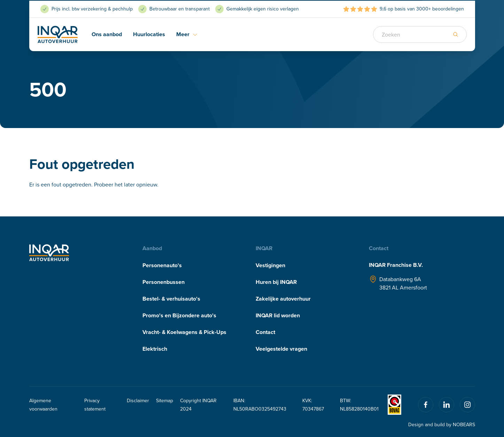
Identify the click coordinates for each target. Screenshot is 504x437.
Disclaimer (138, 400)
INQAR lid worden (278, 315)
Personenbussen (164, 282)
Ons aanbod (107, 34)
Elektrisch (155, 349)
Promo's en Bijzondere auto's (179, 315)
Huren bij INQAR (276, 282)
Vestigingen (270, 265)
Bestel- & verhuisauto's (171, 299)
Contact (265, 332)
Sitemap (165, 400)
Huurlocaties (149, 34)
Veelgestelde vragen (281, 349)
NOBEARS (464, 424)
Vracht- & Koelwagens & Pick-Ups (184, 332)
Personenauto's (162, 265)
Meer (187, 34)
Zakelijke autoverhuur (283, 299)
